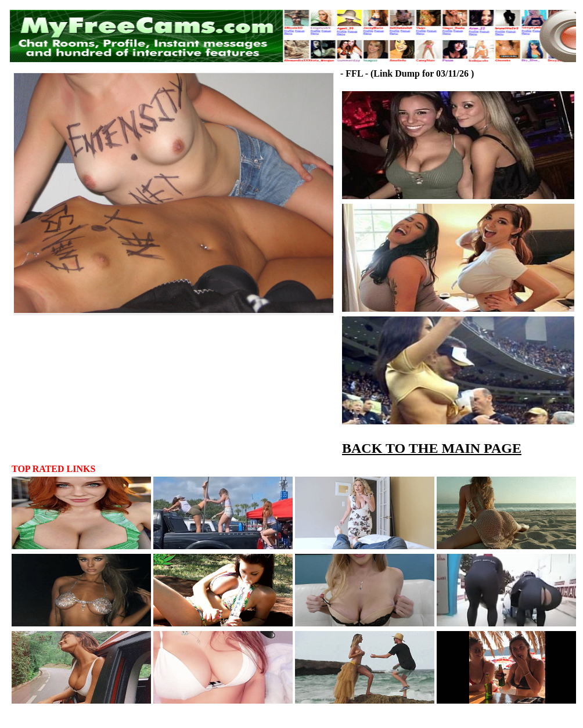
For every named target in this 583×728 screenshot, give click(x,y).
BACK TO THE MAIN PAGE (432, 448)
